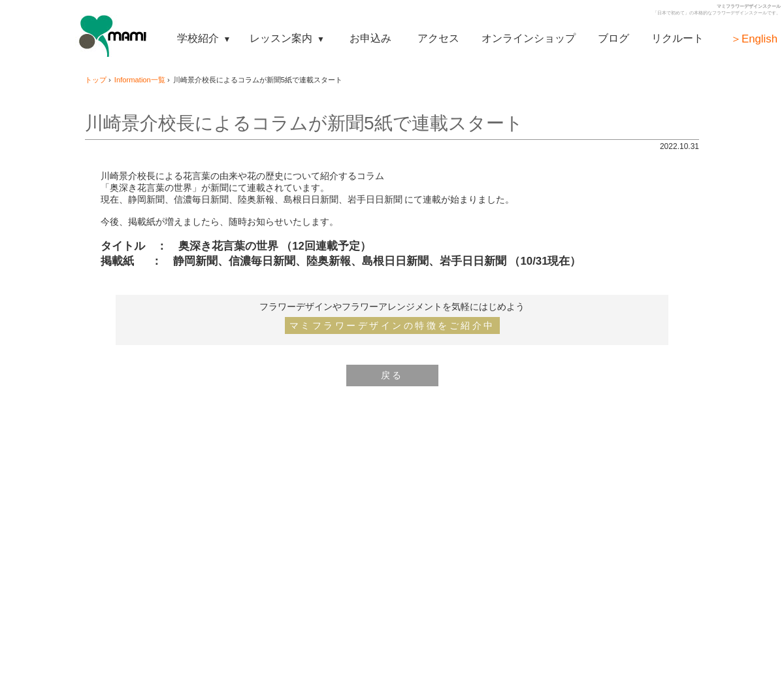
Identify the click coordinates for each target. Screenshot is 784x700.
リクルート (678, 38)
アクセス (438, 38)
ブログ (613, 38)
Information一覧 (140, 80)
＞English (754, 39)
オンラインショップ (529, 38)
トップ (96, 80)
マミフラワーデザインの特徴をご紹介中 (392, 325)
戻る (392, 375)
